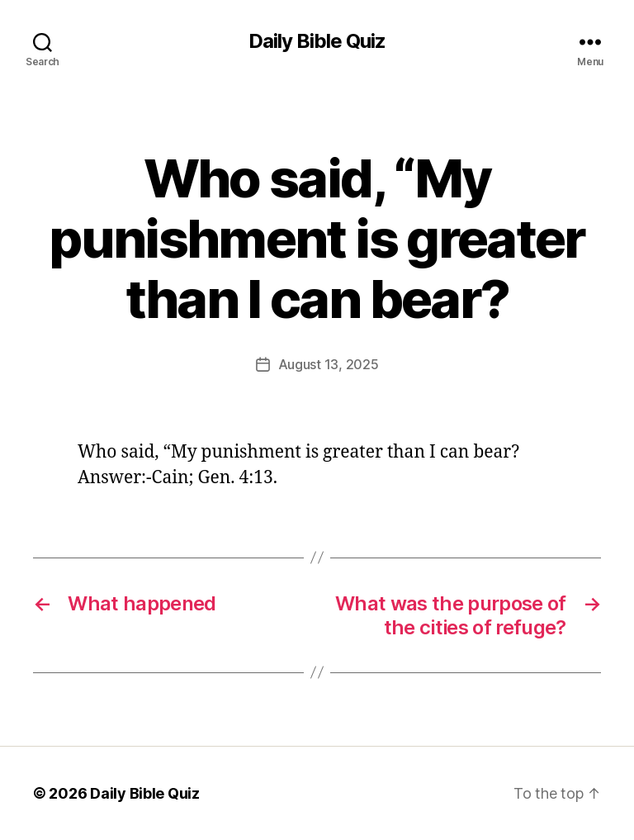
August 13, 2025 (329, 364)
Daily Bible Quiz (317, 41)
